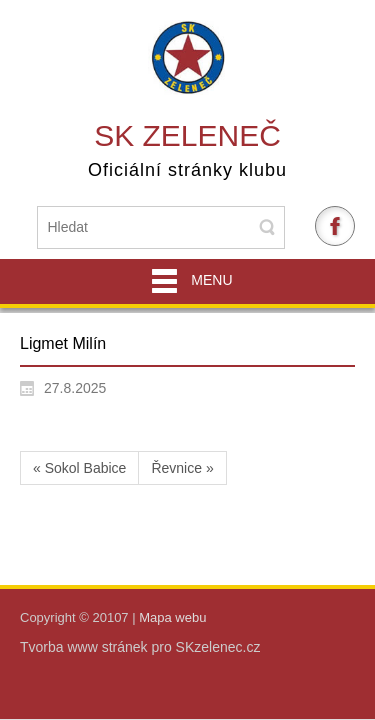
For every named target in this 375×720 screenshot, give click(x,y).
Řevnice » (182, 468)
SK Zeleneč (187, 135)
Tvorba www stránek (85, 647)
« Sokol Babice (79, 468)
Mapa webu (172, 617)
